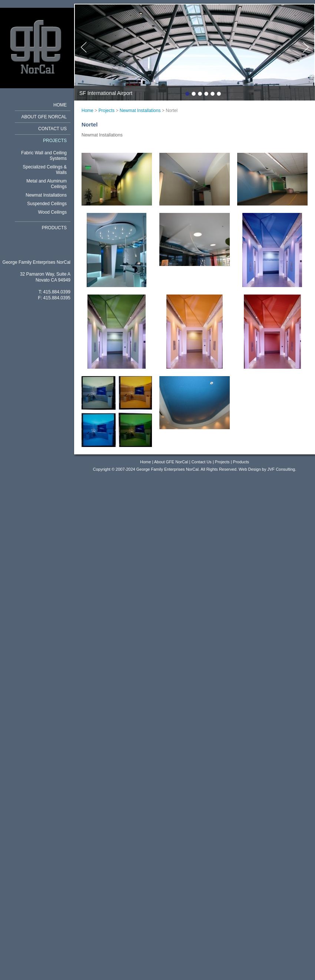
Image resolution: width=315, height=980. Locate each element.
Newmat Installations (46, 195)
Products (54, 228)
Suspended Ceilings (47, 204)
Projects (55, 141)
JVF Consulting (281, 469)
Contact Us (52, 129)
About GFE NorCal (44, 117)
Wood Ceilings (52, 212)
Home (60, 105)
